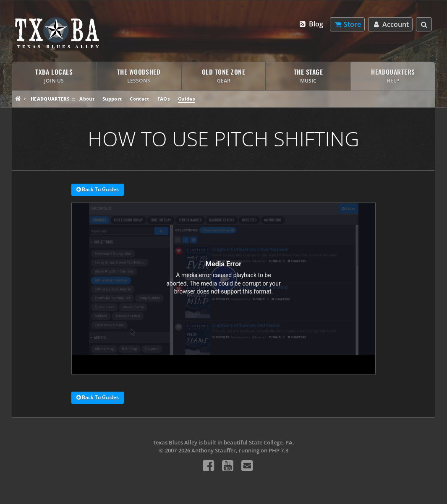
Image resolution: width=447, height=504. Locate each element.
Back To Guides (98, 190)
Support (112, 99)
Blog (311, 24)
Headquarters (50, 99)
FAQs (164, 99)
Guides (187, 99)
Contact (139, 99)
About (87, 99)
